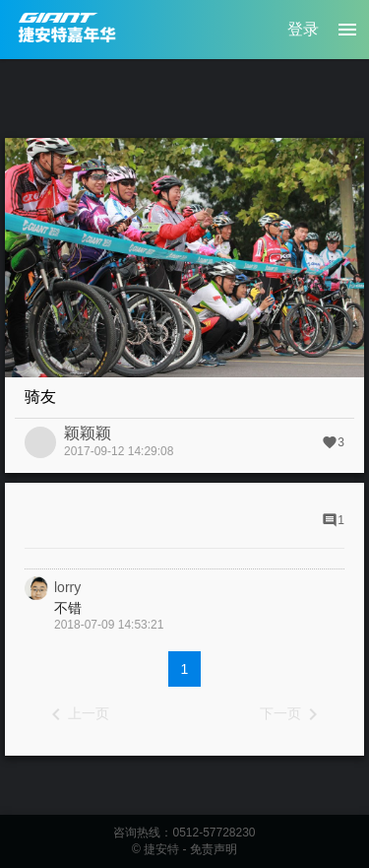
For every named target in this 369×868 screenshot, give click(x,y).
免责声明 (214, 849)
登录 (303, 29)
